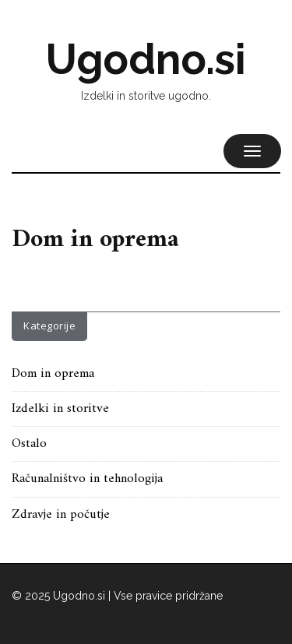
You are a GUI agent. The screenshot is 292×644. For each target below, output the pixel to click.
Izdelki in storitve (60, 409)
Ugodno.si (146, 59)
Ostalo (29, 444)
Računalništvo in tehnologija (87, 479)
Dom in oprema (53, 374)
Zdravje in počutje (61, 515)
